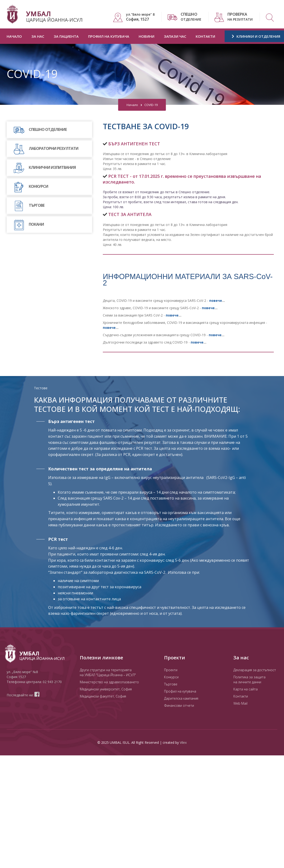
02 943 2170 (52, 682)
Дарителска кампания (181, 698)
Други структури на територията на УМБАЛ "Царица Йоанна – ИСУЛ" (108, 672)
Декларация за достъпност (255, 670)
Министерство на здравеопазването (109, 682)
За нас (38, 36)
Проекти (171, 670)
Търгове (171, 684)
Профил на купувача (109, 36)
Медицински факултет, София (103, 696)
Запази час (175, 36)
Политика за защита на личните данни (249, 680)
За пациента (66, 36)
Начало (14, 36)
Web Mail (240, 703)
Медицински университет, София (106, 689)
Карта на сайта (246, 689)
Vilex (183, 742)
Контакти (205, 36)
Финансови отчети (179, 705)
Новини (147, 36)
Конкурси (171, 677)
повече (215, 335)
